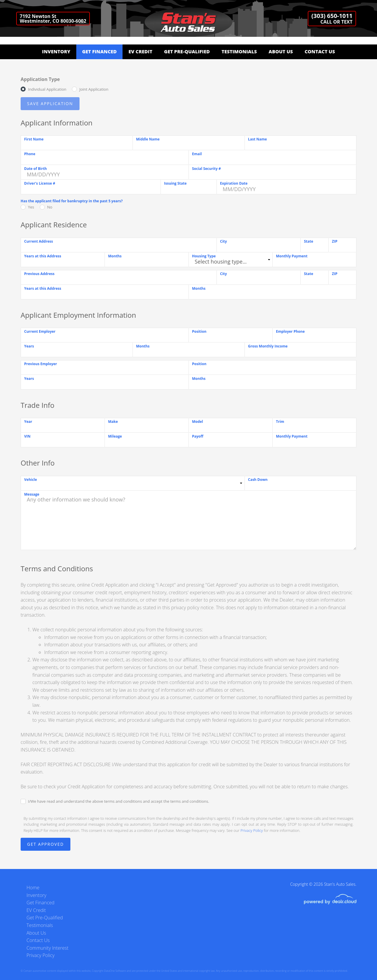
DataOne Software (115, 971)
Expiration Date (234, 183)
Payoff (198, 436)
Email (197, 154)
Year (28, 422)
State (309, 241)
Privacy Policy (252, 830)
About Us (281, 52)
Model (197, 422)
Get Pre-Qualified (187, 52)
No (50, 207)
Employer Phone (290, 331)
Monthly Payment (292, 256)
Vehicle (30, 480)
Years (29, 346)
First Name (34, 139)
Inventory (56, 52)
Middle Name (148, 139)
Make (113, 422)
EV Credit (140, 52)
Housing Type (204, 256)
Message (32, 494)
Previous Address (39, 274)
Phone (30, 154)
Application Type (40, 79)
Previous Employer (41, 364)
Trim (280, 422)
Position (199, 331)
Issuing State (175, 183)
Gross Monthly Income (268, 346)
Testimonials (239, 52)
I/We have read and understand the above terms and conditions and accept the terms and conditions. (119, 801)
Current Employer (40, 331)
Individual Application (47, 89)
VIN (27, 436)
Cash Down (258, 480)
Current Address (39, 241)
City (223, 241)
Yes (31, 207)
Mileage (115, 436)
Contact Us (320, 52)
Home (33, 888)
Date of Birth (35, 169)
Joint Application (94, 89)
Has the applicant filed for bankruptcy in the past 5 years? (72, 201)
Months (115, 256)
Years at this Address (43, 256)
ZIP (335, 241)
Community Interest (47, 948)
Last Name (257, 139)
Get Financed (100, 52)
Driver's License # (40, 183)
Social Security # (206, 169)
